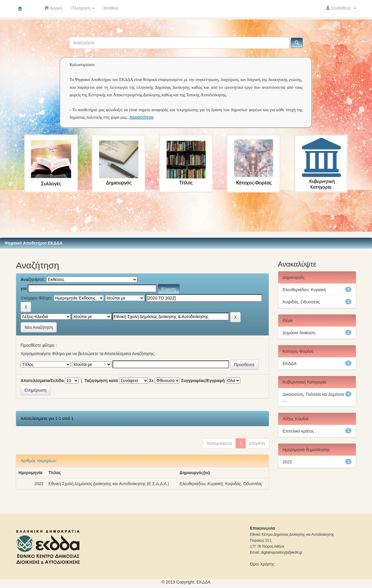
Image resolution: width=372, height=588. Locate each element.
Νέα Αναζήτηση (39, 327)
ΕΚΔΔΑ (290, 364)
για (24, 288)
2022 (287, 462)
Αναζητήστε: (33, 280)
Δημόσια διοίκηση (299, 333)
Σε (152, 381)
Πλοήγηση (83, 8)
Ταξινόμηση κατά (101, 381)
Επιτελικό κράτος (298, 431)
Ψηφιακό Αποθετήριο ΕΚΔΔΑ (33, 243)
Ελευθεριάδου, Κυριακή (201, 484)
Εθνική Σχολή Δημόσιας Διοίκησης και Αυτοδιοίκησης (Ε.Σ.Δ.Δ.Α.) (109, 484)
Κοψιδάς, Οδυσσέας (244, 484)
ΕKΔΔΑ (203, 582)
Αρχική (53, 8)
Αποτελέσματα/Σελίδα (42, 381)
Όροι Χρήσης (262, 564)
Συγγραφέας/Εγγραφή (203, 381)
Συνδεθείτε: (341, 8)
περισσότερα (142, 117)
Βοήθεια (111, 8)
